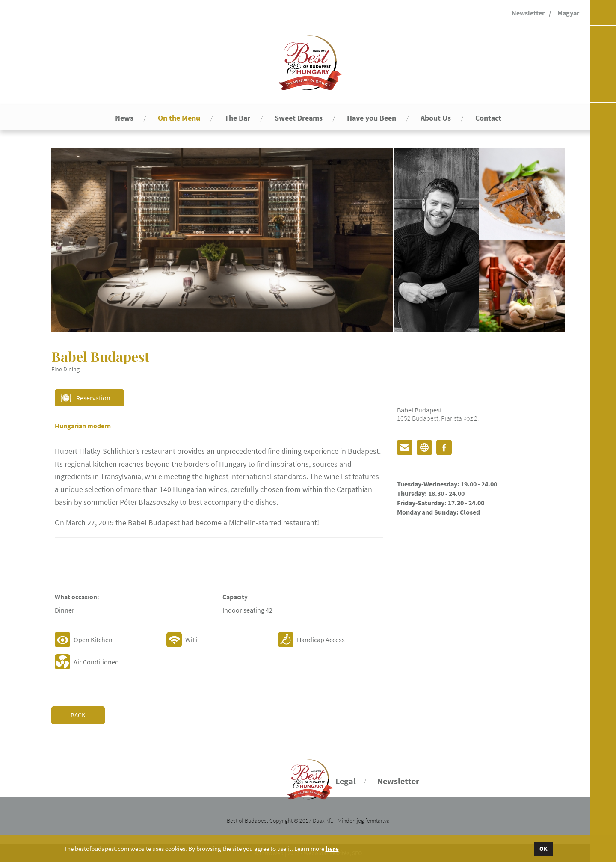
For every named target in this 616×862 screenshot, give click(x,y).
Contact (488, 118)
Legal (346, 781)
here (332, 849)
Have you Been (372, 118)
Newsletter (528, 13)
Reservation (93, 398)
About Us (436, 118)
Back (78, 715)
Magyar (568, 13)
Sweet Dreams (299, 118)
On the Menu (179, 118)
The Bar (237, 118)
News (124, 118)
